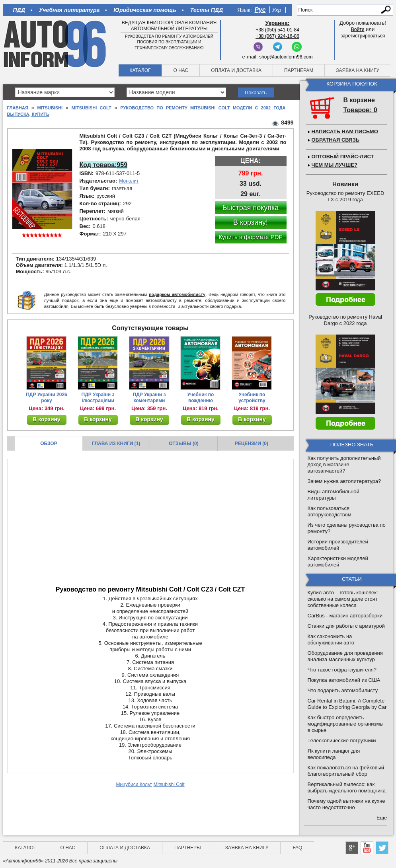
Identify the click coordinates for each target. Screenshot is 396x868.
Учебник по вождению (201, 398)
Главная (18, 108)
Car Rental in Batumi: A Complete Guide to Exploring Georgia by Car (347, 704)
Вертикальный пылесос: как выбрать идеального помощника (347, 787)
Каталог (140, 70)
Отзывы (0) (183, 444)
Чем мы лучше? (335, 165)
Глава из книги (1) (116, 444)
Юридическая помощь (145, 10)
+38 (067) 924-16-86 (277, 36)
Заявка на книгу (358, 70)
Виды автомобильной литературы (334, 495)
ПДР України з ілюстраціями (98, 398)
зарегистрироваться (363, 36)
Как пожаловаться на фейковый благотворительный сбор (346, 771)
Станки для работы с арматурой (346, 626)
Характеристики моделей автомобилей (338, 561)
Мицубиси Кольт (134, 784)
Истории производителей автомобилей (338, 545)
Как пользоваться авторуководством (330, 511)
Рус (260, 10)
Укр (276, 10)
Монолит (129, 181)
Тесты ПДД (207, 10)
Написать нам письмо (345, 131)
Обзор (49, 444)
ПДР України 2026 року (47, 398)
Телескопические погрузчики (342, 741)
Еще (382, 818)
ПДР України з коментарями (149, 398)
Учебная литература (69, 10)
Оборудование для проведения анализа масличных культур (345, 656)
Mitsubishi (50, 108)
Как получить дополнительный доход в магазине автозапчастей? (344, 464)
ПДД (19, 10)
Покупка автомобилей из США (344, 680)
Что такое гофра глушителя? (342, 670)
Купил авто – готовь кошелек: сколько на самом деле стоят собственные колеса (343, 599)
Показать (256, 92)
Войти (358, 29)
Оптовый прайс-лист (343, 157)
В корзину (47, 419)
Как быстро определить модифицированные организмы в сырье (346, 724)
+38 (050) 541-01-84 (277, 30)
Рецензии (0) (252, 444)
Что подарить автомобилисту (343, 690)
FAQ (297, 848)
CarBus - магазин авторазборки (345, 616)
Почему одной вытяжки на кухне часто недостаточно (346, 804)
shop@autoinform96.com (286, 57)
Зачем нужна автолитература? (344, 481)
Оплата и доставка (236, 70)
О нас (181, 70)
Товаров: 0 (360, 110)
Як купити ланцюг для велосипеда (334, 754)
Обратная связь (336, 140)
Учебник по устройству (252, 398)
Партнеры (188, 848)
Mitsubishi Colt (92, 108)
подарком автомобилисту (177, 294)
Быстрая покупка (251, 208)
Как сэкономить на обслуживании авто (331, 639)
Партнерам (299, 70)
